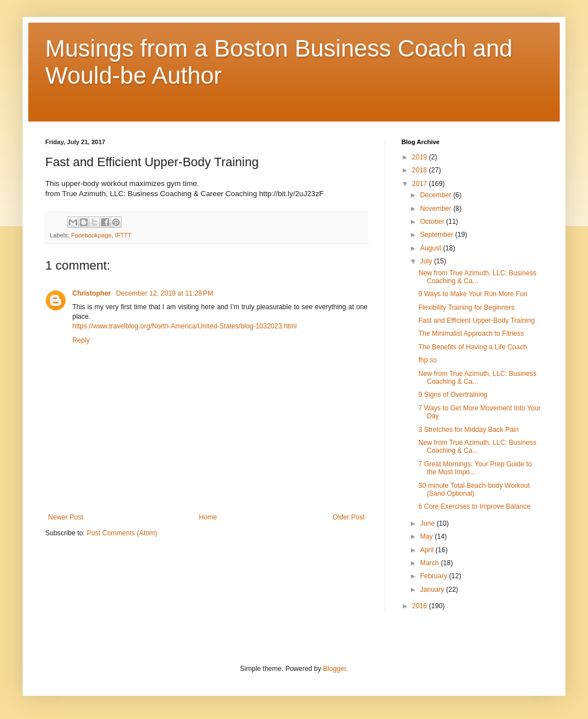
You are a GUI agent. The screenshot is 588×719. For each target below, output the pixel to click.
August (432, 248)
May (427, 536)
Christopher (92, 293)
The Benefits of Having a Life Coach (473, 347)
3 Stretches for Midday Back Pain (468, 430)
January (433, 590)
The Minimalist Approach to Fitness (471, 333)
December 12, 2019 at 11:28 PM (165, 293)
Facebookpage (91, 235)
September (438, 235)
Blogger (334, 669)
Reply (81, 340)
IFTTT (123, 235)
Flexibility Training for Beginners (466, 307)
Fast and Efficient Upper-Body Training (477, 320)
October (433, 222)
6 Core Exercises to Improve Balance (474, 506)
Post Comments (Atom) (122, 533)
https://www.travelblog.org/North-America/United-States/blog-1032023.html (185, 326)
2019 (421, 157)
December (437, 195)
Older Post (349, 517)
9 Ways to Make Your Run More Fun (473, 294)
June (428, 523)
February (434, 576)
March (431, 563)
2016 (421, 606)
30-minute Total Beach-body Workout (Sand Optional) (474, 490)
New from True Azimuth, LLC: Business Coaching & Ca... (477, 277)
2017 (421, 184)
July (427, 261)
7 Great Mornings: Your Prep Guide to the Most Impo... (475, 468)
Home (208, 517)
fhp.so (428, 360)
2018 (421, 170)
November (437, 209)
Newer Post (66, 517)
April (428, 550)
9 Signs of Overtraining (453, 395)
